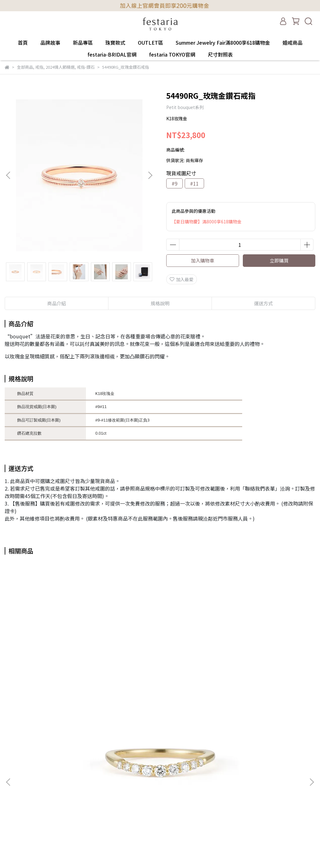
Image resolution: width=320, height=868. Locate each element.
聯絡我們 (13, 795)
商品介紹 (57, 303)
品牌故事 (50, 42)
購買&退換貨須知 (22, 758)
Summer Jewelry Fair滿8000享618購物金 (223, 42)
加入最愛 (182, 279)
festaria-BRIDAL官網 (112, 54)
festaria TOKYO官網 (172, 54)
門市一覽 (13, 786)
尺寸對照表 (220, 54)
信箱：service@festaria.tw (104, 767)
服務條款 (13, 767)
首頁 (23, 42)
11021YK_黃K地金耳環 (260, 687)
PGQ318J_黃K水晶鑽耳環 (160, 687)
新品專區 (83, 42)
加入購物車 (203, 260)
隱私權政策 (16, 776)
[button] (150, 175)
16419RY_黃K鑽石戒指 (61, 687)
